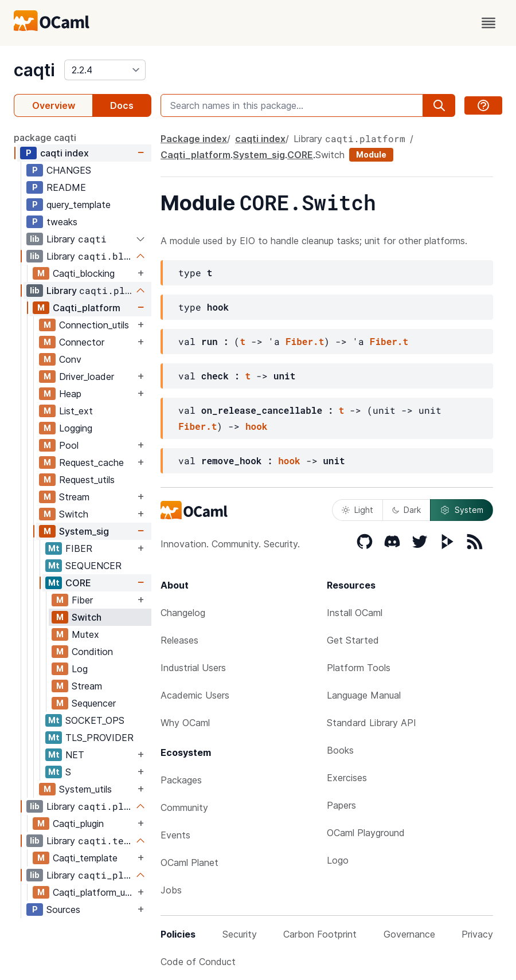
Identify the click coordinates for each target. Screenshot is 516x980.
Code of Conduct (198, 962)
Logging (76, 428)
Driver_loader (87, 377)
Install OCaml (355, 613)
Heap (70, 394)
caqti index (64, 153)
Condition (92, 652)
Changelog (183, 613)
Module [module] (371, 154)
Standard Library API (372, 723)
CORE (78, 583)
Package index (194, 139)
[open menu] (488, 23)
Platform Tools (359, 668)
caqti (34, 70)
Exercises (347, 778)
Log (80, 669)
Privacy (477, 934)
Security (240, 934)
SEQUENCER (93, 566)
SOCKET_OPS (95, 720)
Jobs (171, 890)
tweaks (62, 222)
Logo (338, 860)
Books (340, 750)
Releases (179, 640)
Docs (122, 105)
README (66, 187)
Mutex (85, 634)
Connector (82, 342)
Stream (74, 497)
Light (357, 510)
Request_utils (87, 480)
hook (256, 426)
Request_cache (91, 462)
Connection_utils (94, 325)
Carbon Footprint (320, 934)
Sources (63, 910)
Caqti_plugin (78, 824)
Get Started (353, 640)
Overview (54, 105)
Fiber (82, 600)
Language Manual (364, 695)
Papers (341, 805)
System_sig (84, 531)
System (462, 510)
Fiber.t (305, 341)
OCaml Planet (189, 863)
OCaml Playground (366, 833)
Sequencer (94, 703)
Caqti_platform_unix (94, 892)
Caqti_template (85, 858)
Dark (406, 510)
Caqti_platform (87, 308)
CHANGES (69, 170)
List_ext (76, 411)
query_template (79, 205)
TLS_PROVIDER (99, 738)
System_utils (85, 789)
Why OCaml (185, 723)
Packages (181, 780)
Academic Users (195, 695)
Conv (70, 359)
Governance (409, 934)
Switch (74, 514)
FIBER (79, 548)
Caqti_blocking (84, 273)
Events (175, 835)
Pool (69, 445)
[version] (105, 70)
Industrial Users (193, 668)
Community (184, 807)
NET (75, 755)
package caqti (45, 138)
